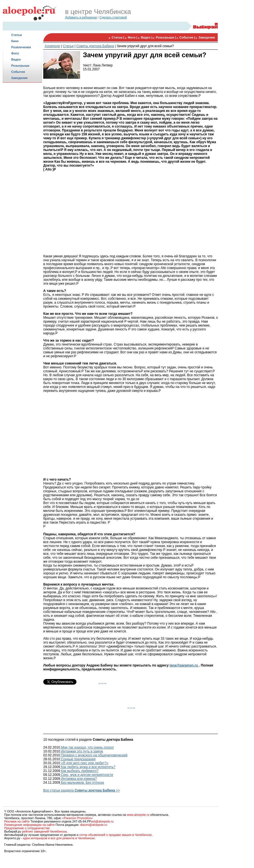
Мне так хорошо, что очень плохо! (87, 747)
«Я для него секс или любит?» (84, 763)
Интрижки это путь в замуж (82, 751)
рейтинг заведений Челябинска (44, 831)
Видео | (147, 37)
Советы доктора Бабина (95, 46)
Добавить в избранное (81, 17)
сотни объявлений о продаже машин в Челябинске (116, 835)
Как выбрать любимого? (79, 771)
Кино (15, 41)
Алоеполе (52, 46)
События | (188, 37)
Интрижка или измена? (78, 779)
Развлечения (21, 47)
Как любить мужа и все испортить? (88, 767)
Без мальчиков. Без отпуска (82, 783)
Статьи (16, 35)
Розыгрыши (20, 66)
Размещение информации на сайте (29, 825)
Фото (15, 53)
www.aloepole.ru (138, 815)
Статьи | (118, 37)
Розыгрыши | (166, 37)
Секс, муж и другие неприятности (87, 775)
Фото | (133, 37)
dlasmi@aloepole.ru (94, 825)
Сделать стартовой (113, 17)
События (18, 72)
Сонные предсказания (78, 759)
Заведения (19, 78)
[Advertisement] (22, 172)
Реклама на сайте (17, 821)
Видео (16, 59)
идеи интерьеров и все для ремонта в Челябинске (59, 838)
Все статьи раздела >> (82, 790)
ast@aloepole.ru (102, 821)
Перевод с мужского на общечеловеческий (94, 755)
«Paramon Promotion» (78, 818)
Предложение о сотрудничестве (27, 828)
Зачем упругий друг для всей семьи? (145, 46)
